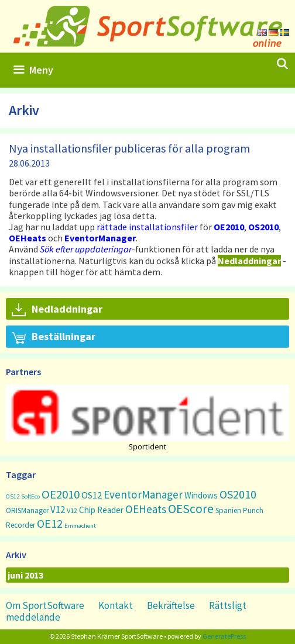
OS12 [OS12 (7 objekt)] (92, 495)
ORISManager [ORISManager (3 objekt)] (27, 510)
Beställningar (54, 337)
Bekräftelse (171, 605)
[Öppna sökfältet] (282, 64)
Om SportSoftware (45, 605)
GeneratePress (224, 636)
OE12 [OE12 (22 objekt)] (50, 523)
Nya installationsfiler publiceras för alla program (129, 148)
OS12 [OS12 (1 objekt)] (13, 496)
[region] (147, 418)
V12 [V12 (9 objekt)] (58, 510)
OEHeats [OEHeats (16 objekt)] (146, 509)
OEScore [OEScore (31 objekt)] (191, 509)
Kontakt (116, 605)
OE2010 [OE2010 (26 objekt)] (61, 494)
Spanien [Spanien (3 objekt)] (228, 510)
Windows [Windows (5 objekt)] (201, 495)
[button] (147, 413)
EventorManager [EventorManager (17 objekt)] (143, 494)
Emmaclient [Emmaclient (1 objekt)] (80, 526)
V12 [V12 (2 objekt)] (72, 510)
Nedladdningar (57, 310)
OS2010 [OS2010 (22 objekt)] (238, 494)
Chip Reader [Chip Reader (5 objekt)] (101, 510)
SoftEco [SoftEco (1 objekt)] (30, 496)
